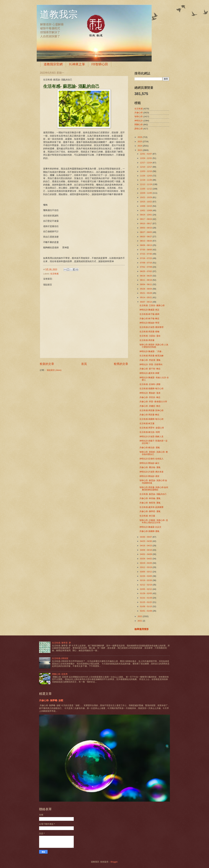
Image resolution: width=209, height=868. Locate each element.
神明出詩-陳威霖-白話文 (150, 527)
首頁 (84, 364)
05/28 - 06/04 (146, 289)
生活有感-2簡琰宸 (60, 658)
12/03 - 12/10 (146, 171)
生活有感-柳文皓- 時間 (150, 432)
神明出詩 (139, 121)
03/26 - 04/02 (146, 559)
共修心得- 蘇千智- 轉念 (150, 369)
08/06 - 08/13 (146, 245)
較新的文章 (47, 364)
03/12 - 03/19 (146, 567)
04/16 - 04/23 (146, 546)
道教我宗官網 (53, 64)
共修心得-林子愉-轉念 (149, 319)
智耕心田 (139, 117)
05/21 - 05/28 (146, 293)
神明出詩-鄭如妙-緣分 (149, 463)
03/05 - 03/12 (146, 572)
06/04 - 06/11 (146, 284)
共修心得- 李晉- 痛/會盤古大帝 (153, 402)
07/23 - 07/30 (146, 254)
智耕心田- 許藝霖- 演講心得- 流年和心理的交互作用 (154, 521)
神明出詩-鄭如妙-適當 (149, 476)
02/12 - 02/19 (146, 585)
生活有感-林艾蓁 (147, 423)
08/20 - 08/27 (146, 237)
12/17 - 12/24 (146, 163)
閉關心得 (139, 125)
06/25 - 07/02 (146, 271)
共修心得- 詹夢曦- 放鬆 (51, 700)
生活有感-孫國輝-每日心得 (151, 389)
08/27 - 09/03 (146, 232)
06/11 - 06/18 (146, 280)
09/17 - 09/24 (146, 219)
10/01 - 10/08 (146, 210)
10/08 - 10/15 (146, 206)
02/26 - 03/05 (146, 576)
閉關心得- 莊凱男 (60, 674)
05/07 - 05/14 (146, 302)
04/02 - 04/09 (146, 554)
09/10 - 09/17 (146, 223)
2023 (140, 150)
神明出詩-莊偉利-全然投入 (151, 459)
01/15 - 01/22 (146, 602)
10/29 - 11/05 (146, 193)
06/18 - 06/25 (146, 276)
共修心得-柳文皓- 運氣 (150, 448)
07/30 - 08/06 (146, 250)
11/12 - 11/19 (146, 184)
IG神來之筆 (77, 64)
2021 (140, 621)
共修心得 (139, 113)
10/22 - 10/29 (146, 197)
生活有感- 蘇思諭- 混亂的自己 (153, 494)
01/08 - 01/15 (146, 606)
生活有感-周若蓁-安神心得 (151, 410)
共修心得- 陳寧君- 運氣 (150, 511)
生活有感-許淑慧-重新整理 (151, 327)
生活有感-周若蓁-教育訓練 (151, 356)
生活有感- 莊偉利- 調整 (150, 384)
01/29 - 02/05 (146, 593)
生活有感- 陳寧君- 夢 (61, 643)
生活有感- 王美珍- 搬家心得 (152, 305)
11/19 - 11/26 (146, 180)
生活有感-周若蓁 (147, 340)
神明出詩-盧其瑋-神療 (149, 373)
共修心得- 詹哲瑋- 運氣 (150, 503)
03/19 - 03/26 (146, 563)
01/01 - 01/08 (146, 611)
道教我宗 (59, 14)
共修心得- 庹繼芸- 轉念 (150, 406)
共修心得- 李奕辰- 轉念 (150, 397)
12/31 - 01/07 (146, 154)
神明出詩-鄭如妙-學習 (149, 323)
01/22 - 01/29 (146, 598)
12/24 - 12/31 (146, 158)
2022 (140, 616)
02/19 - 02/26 (146, 580)
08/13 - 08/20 (146, 241)
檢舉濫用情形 (142, 629)
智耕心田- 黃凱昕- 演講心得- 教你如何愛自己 (154, 453)
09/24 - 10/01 (146, 215)
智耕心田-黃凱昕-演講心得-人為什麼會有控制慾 (154, 346)
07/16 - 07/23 (146, 258)
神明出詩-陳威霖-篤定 (149, 310)
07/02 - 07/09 (146, 267)
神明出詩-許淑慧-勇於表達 (151, 472)
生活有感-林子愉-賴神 (149, 314)
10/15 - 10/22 (146, 202)
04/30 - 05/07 (146, 537)
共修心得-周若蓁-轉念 (149, 415)
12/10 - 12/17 (146, 167)
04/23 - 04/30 (146, 541)
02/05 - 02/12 (146, 589)
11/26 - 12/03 (146, 176)
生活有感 (54, 274)
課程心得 (139, 129)
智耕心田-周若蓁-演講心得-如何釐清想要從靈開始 (154, 489)
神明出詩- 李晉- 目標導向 (151, 364)
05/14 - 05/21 (146, 297)
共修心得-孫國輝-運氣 (149, 531)
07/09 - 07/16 (146, 263)
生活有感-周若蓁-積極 (149, 332)
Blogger (114, 862)
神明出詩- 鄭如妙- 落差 (150, 393)
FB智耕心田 (100, 64)
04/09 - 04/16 (146, 550)
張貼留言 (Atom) (54, 370)
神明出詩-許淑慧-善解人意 (151, 437)
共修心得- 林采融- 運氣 (150, 498)
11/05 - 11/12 (146, 189)
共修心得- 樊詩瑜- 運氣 (150, 467)
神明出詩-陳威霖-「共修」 (151, 351)
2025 (140, 142)
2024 (140, 146)
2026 (140, 137)
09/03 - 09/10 (146, 228)
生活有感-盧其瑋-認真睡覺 (151, 507)
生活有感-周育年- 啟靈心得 (152, 428)
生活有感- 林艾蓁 (147, 516)
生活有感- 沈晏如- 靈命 (150, 336)
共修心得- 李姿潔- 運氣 (150, 360)
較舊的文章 (121, 364)
